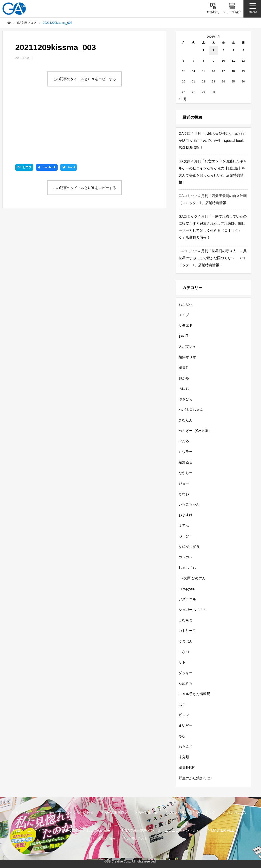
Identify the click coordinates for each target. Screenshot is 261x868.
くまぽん (186, 641)
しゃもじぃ (187, 567)
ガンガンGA (236, 812)
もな (182, 736)
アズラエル (187, 599)
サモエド (186, 325)
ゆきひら (186, 399)
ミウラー (186, 452)
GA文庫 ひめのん (192, 578)
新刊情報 (22, 812)
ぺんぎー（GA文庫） (195, 431)
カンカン (186, 557)
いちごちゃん (189, 504)
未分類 (184, 757)
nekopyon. (187, 589)
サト (182, 662)
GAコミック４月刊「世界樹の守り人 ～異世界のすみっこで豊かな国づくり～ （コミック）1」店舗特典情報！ (213, 258)
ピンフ (184, 715)
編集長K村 (187, 767)
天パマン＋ (187, 346)
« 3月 (183, 99)
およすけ (186, 515)
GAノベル (177, 812)
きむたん (186, 420)
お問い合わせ (138, 838)
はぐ (182, 704)
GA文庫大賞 (149, 812)
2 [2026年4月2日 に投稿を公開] (213, 50)
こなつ (184, 652)
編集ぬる (186, 462)
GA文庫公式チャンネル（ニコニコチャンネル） (162, 830)
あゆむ (184, 389)
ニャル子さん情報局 (194, 694)
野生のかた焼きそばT (195, 778)
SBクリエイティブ (30, 830)
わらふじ (186, 746)
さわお (184, 494)
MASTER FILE (223, 830)
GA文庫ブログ (116, 812)
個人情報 (109, 838)
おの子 (184, 336)
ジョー (184, 483)
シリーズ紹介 (83, 812)
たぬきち (186, 683)
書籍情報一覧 (51, 812)
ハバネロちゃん (191, 410)
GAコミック (206, 812)
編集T (183, 367)
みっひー (186, 536)
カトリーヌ (187, 631)
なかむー (186, 473)
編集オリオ (187, 357)
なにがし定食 (189, 546)
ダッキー (186, 673)
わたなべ (186, 304)
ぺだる (184, 441)
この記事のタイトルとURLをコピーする (84, 79)
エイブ (184, 315)
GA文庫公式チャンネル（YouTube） (85, 830)
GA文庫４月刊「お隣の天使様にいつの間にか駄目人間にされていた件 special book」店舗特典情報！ (213, 141)
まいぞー (186, 725)
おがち (184, 378)
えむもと (186, 620)
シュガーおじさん (193, 610)
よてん (184, 525)
